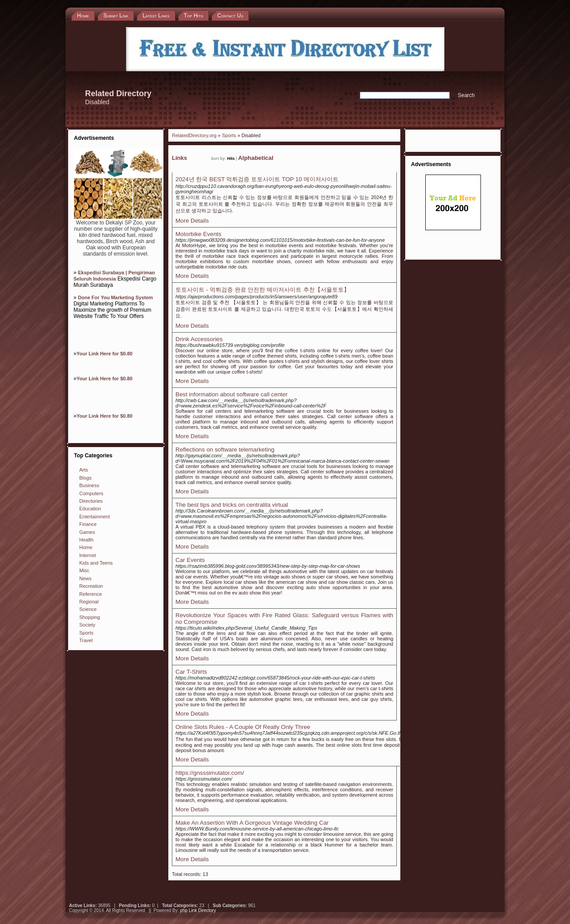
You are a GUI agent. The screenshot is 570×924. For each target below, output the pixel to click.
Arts (84, 470)
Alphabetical (256, 158)
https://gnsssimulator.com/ (210, 773)
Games (87, 532)
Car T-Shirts (191, 672)
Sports (86, 633)
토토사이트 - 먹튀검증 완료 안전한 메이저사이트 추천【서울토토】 (263, 290)
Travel (86, 640)
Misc (84, 570)
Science (88, 609)
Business (89, 485)
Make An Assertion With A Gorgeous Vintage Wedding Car (252, 823)
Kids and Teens (96, 563)
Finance (88, 524)
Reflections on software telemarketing (225, 450)
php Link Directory (198, 910)
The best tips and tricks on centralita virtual (232, 505)
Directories (91, 501)
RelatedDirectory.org (194, 135)
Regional (89, 602)
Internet (88, 555)
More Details (192, 221)
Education (90, 509)
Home (86, 547)
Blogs (85, 478)
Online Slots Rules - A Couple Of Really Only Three (243, 727)
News (85, 578)
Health (86, 540)
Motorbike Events (198, 234)
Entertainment (94, 517)
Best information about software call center (232, 394)
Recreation (91, 586)
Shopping (90, 617)
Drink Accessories (199, 339)
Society (87, 625)
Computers (91, 493)
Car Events (190, 560)
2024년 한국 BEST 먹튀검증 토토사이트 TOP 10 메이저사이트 (257, 179)
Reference (91, 594)
